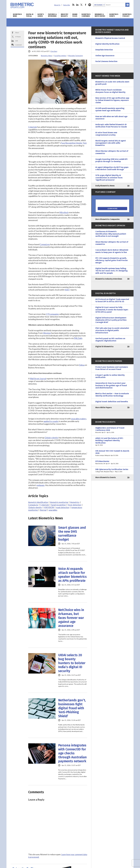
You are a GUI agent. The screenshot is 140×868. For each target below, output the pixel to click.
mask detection (63, 507)
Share (17, 33)
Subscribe (67, 5)
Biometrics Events (114, 15)
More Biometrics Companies (107, 219)
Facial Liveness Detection (106, 61)
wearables (53, 510)
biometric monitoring (59, 502)
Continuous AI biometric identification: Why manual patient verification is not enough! (111, 234)
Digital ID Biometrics (104, 347)
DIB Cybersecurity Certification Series (112, 471)
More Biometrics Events (106, 477)
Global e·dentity (35, 507)
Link (17, 41)
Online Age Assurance (105, 56)
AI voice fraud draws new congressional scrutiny (106, 134)
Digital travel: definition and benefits (112, 402)
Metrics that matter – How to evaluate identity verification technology (112, 395)
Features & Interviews (52, 15)
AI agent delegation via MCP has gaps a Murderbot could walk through (112, 168)
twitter (81, 5)
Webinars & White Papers (100, 15)
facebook (86, 5)
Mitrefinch (64, 212)
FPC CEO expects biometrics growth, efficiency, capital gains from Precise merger (112, 260)
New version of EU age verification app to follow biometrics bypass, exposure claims (112, 100)
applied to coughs (51, 421)
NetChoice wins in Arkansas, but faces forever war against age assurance (71, 618)
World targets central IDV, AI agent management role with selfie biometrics (111, 143)
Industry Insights (64, 15)
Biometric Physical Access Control (110, 38)
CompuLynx (45, 244)
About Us (57, 5)
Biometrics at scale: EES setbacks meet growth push (112, 83)
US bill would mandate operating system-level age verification (110, 109)
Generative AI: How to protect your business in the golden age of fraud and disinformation (111, 385)
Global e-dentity (52, 438)
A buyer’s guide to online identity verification (110, 376)
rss (73, 5)
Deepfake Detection (104, 50)
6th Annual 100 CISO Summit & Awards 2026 (112, 453)
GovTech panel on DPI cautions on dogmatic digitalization (110, 340)
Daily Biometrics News (105, 186)
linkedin (77, 5)
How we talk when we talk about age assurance (111, 118)
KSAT (67, 290)
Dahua (82, 365)
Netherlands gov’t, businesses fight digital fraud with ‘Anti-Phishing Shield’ (72, 708)
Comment (18, 45)
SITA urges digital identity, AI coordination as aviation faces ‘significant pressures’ (109, 178)
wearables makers (79, 419)
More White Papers (104, 407)
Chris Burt (54, 51)
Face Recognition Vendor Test (74, 143)
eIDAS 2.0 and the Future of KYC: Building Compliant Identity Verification (112, 442)
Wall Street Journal (38, 379)
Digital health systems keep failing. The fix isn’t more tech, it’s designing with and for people (111, 271)
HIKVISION (49, 507)
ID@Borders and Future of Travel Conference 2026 (112, 430)
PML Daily (78, 338)
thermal (43, 510)
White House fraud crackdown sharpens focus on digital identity (110, 91)
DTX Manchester (112, 463)
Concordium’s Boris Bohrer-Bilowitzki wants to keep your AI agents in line (112, 251)
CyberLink (33, 127)
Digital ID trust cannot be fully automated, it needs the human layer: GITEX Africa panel (112, 310)
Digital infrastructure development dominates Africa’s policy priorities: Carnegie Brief (111, 320)
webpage (41, 485)
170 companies (52, 314)
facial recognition (58, 505)
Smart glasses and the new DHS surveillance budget (72, 534)
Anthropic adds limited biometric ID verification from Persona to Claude (111, 126)
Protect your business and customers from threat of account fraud (112, 368)
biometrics (75, 502)
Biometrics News (17, 15)
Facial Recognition (60, 56)
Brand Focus (75, 15)
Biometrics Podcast (127, 15)
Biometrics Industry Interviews (109, 279)
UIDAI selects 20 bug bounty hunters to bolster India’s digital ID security (72, 663)
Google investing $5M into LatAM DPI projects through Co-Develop (111, 160)
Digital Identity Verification (107, 44)
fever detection (74, 505)
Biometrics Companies (86, 15)
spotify (90, 5)
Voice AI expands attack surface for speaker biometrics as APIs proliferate (72, 575)
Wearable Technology (76, 56)
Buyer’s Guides (41, 15)
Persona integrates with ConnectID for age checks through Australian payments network (72, 753)
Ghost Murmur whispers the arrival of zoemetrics (112, 152)
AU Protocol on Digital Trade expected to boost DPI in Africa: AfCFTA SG (112, 300)
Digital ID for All (30, 15)
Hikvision (47, 333)
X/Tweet (18, 37)
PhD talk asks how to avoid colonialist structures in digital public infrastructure (112, 330)
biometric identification (38, 502)
